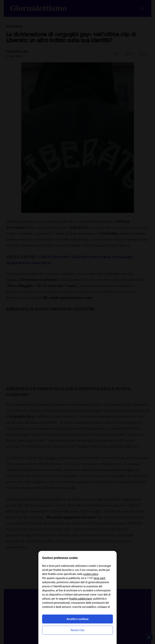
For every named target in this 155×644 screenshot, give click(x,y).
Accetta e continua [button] (77, 619)
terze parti (99, 578)
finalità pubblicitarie (80, 599)
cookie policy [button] (91, 574)
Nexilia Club (77, 630)
